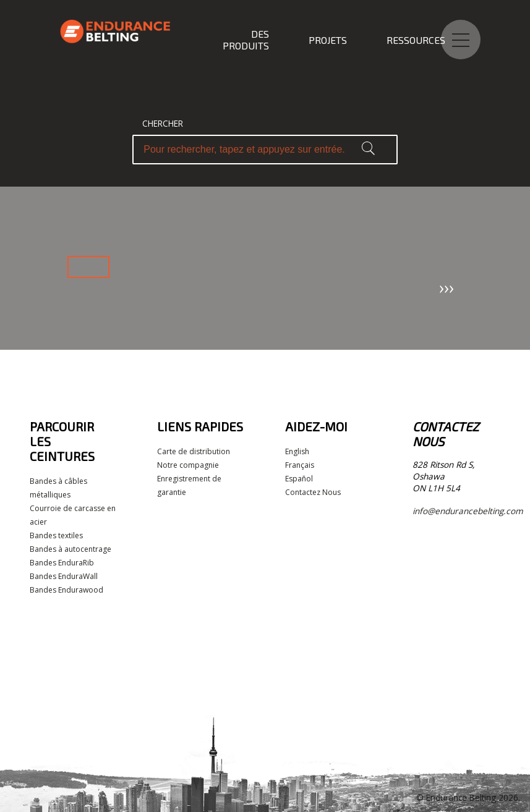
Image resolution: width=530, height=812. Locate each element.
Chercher (163, 123)
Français (300, 465)
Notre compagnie (188, 465)
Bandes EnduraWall (64, 576)
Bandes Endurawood (66, 590)
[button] (368, 150)
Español (299, 479)
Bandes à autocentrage (71, 549)
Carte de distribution (194, 451)
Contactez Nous (313, 492)
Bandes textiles (56, 535)
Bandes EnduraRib (62, 563)
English (297, 451)
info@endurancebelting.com (468, 511)
